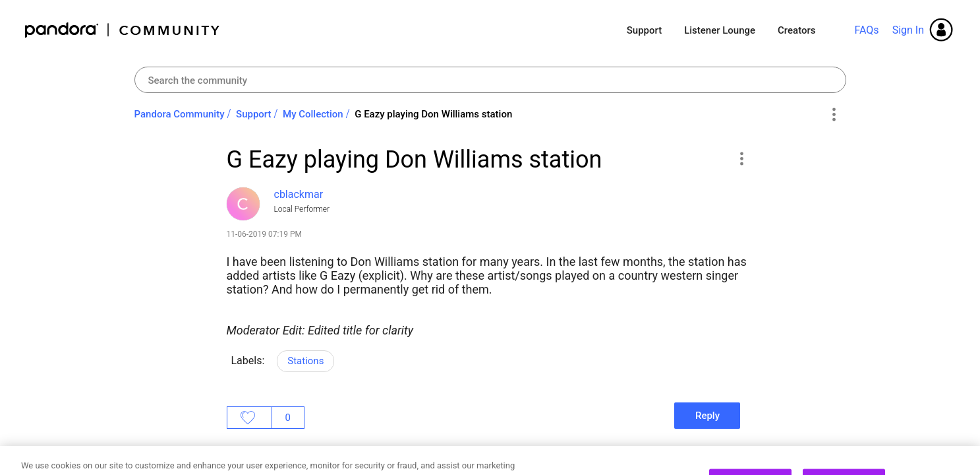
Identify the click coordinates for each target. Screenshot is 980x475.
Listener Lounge (720, 30)
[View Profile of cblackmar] (299, 194)
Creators (796, 30)
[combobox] (490, 80)
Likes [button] (249, 418)
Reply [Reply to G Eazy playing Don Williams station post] (707, 416)
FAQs (866, 30)
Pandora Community (123, 30)
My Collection (313, 114)
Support (644, 30)
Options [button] (834, 115)
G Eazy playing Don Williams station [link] (433, 114)
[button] (742, 158)
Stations (305, 361)
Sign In (908, 30)
